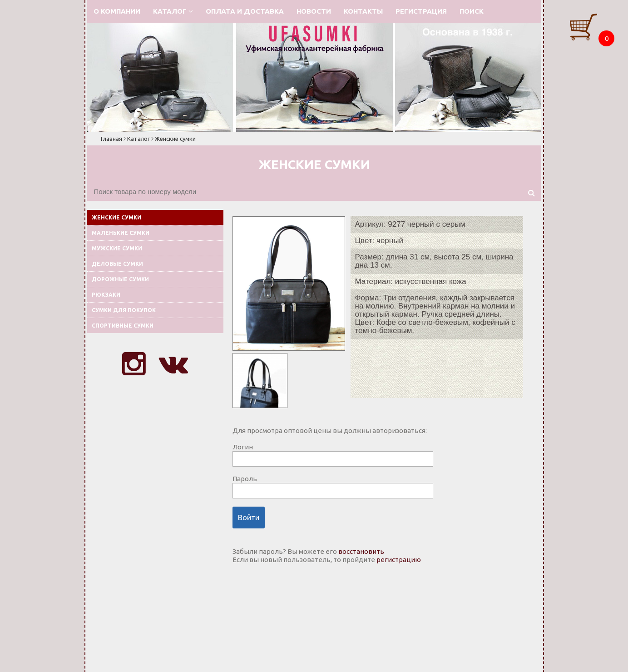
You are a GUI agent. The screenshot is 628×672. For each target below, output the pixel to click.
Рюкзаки (106, 295)
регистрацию (399, 560)
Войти (249, 518)
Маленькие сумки (121, 233)
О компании (117, 11)
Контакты (363, 11)
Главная (111, 139)
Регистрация (421, 11)
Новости (314, 11)
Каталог (173, 11)
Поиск (472, 11)
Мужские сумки (117, 248)
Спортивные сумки (123, 326)
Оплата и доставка (245, 11)
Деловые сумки (117, 264)
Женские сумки (175, 139)
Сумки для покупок (124, 310)
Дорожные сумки (120, 279)
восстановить (361, 551)
